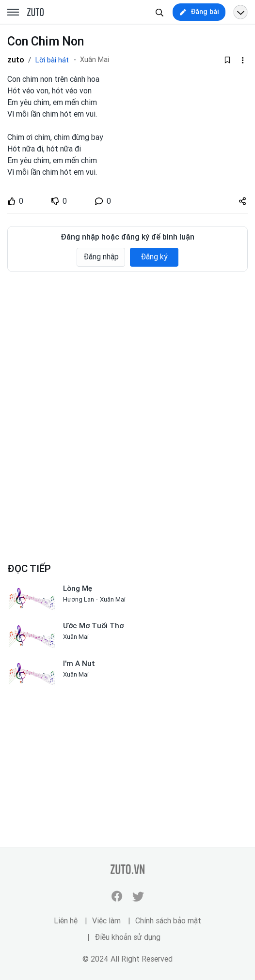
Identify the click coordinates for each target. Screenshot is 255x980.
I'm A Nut (79, 663)
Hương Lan (79, 599)
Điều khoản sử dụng (127, 937)
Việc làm (106, 921)
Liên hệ (66, 921)
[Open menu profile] (240, 12)
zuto (16, 60)
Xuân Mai (95, 60)
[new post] (199, 12)
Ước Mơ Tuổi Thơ (93, 626)
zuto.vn (35, 13)
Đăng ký (154, 257)
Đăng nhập (101, 257)
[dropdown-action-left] (242, 60)
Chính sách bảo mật (168, 921)
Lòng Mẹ (78, 588)
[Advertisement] (127, 352)
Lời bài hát (52, 60)
